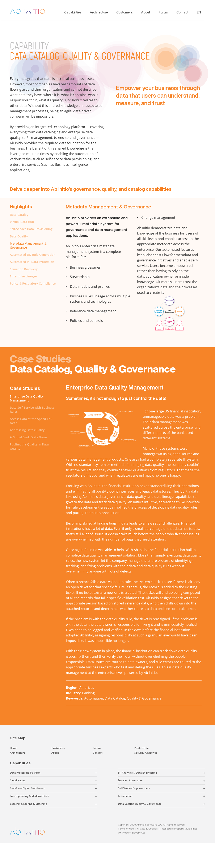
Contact (182, 12)
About (146, 12)
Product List (142, 748)
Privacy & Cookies (147, 829)
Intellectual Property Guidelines (179, 829)
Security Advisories (146, 753)
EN (199, 12)
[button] (69, 773)
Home (13, 748)
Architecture (99, 12)
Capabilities (73, 12)
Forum (163, 12)
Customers (125, 12)
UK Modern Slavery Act (131, 833)
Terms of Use (126, 829)
